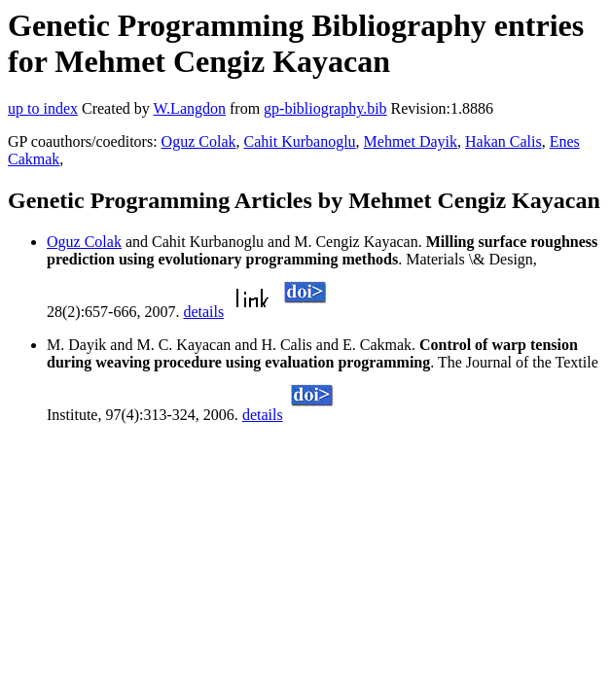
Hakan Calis (503, 141)
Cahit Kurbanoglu (299, 141)
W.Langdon (189, 108)
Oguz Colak (199, 141)
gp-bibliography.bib (325, 108)
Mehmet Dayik (411, 141)
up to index (43, 108)
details (203, 312)
